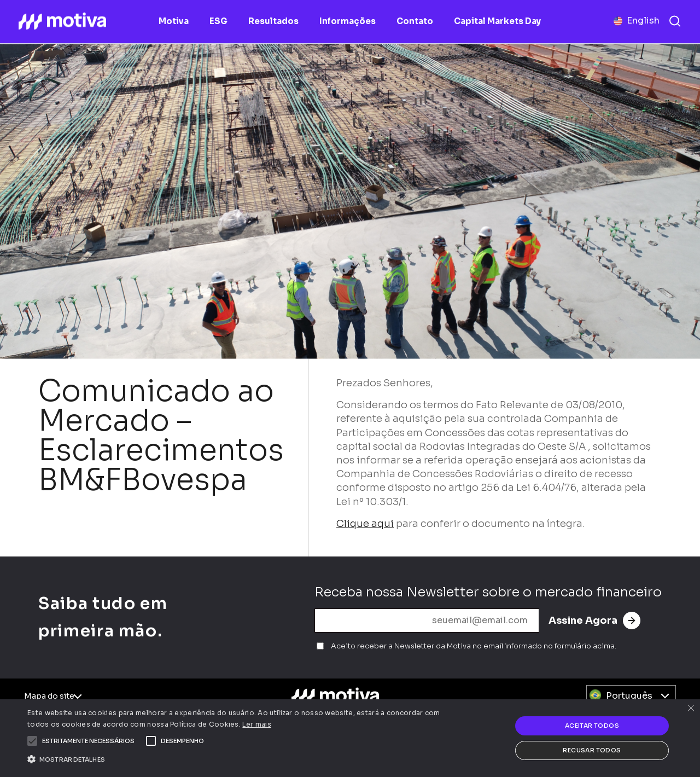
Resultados (273, 21)
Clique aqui (365, 524)
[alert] (350, 738)
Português (629, 696)
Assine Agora (594, 621)
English (643, 21)
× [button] (690, 709)
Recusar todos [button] (592, 750)
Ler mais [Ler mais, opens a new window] (256, 724)
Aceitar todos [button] (592, 726)
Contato (415, 21)
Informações (348, 21)
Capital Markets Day (497, 21)
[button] (88, 741)
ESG (218, 21)
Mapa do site (49, 696)
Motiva (174, 21)
